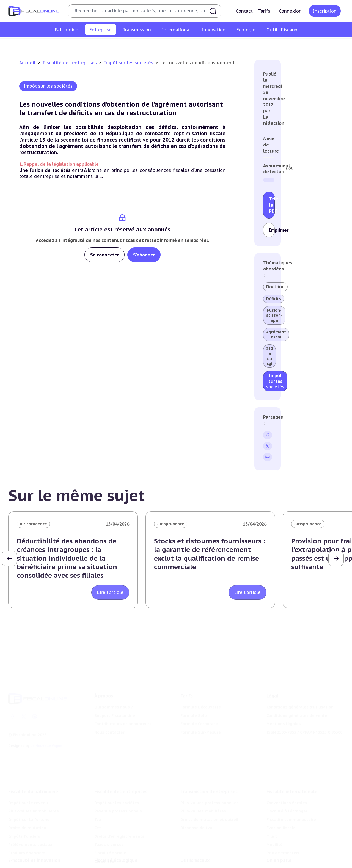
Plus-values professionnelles (210, 772)
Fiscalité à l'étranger (287, 780)
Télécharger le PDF (272, 205)
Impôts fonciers (24, 805)
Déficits (274, 299)
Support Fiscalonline (115, 693)
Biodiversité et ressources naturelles (131, 856)
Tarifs (264, 11)
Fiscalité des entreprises (71, 63)
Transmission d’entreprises (209, 760)
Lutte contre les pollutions (121, 847)
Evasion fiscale (281, 797)
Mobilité (275, 813)
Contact (244, 11)
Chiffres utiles (195, 847)
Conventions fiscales (287, 772)
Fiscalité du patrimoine (33, 760)
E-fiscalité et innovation (34, 836)
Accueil (27, 63)
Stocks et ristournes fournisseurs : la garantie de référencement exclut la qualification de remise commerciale (210, 554)
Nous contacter (109, 709)
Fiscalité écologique (116, 836)
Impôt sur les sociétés (61, 45)
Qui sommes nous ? (114, 684)
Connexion (290, 11)
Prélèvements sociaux (30, 813)
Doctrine (275, 287)
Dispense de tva (196, 797)
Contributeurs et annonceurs (123, 701)
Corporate (303, 45)
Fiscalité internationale (292, 760)
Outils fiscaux (195, 836)
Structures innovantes (31, 856)
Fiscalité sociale (271, 45)
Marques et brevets (28, 864)
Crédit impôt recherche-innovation (42, 847)
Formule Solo (194, 693)
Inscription (325, 11)
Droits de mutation (27, 797)
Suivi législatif (195, 864)
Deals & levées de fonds (291, 856)
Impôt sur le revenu (28, 772)
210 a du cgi (269, 356)
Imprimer (272, 230)
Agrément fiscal (276, 335)
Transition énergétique (117, 864)
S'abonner (144, 255)
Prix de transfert (283, 822)
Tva (145, 45)
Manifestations (282, 864)
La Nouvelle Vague (46, 723)
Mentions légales (284, 701)
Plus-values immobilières (34, 780)
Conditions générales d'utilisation (300, 684)
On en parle (279, 836)
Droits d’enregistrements (192, 45)
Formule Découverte (201, 684)
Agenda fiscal (194, 856)
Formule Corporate (199, 701)
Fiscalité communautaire (291, 788)
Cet (158, 45)
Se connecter (105, 255)
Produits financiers (27, 822)
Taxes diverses (236, 45)
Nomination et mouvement (293, 847)
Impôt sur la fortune (29, 788)
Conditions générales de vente (297, 693)
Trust (272, 805)
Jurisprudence (33, 524)
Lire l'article (110, 592)
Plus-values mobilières (203, 780)
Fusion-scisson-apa (274, 315)
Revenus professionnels (112, 45)
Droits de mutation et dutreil (209, 788)
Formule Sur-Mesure (201, 709)
